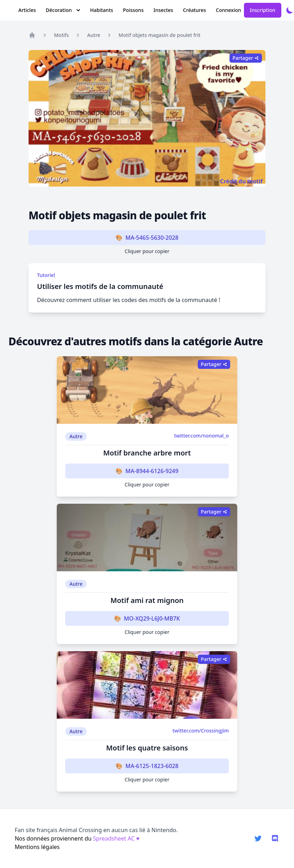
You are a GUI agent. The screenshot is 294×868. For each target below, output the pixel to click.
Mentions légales (37, 847)
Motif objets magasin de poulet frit (159, 35)
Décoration (63, 10)
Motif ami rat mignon (147, 600)
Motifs (61, 35)
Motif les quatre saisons (147, 748)
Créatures (194, 10)
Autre (94, 35)
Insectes (163, 10)
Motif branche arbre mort (147, 453)
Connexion (228, 10)
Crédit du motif (241, 181)
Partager (246, 58)
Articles (27, 10)
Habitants (102, 10)
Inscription (263, 10)
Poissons (133, 10)
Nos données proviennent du (77, 838)
